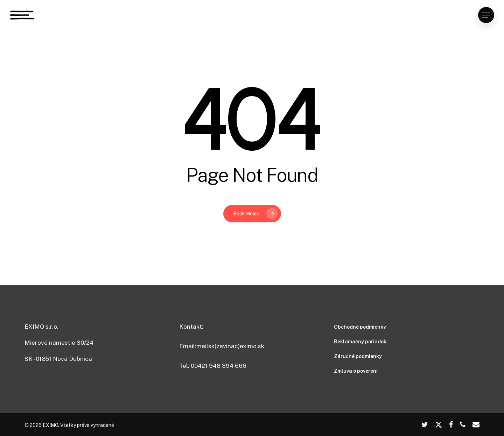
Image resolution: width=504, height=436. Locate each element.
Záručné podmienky (358, 356)
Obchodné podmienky (360, 327)
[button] (486, 15)
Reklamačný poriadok (360, 342)
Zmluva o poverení (356, 371)
